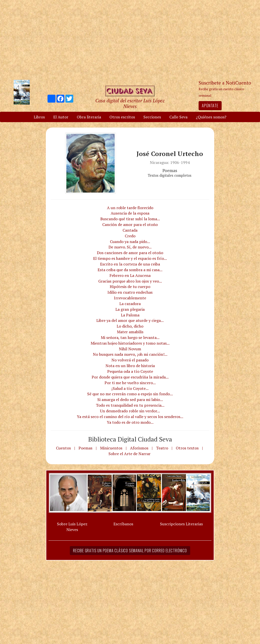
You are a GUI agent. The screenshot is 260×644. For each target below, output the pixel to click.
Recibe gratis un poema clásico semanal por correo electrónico (130, 551)
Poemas (85, 448)
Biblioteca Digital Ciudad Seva (130, 439)
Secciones (152, 117)
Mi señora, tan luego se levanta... (130, 337)
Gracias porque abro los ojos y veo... (130, 281)
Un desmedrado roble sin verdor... (130, 411)
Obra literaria (89, 117)
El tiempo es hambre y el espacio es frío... (130, 258)
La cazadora (130, 304)
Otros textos (187, 448)
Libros (39, 117)
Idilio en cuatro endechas (130, 292)
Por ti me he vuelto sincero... (130, 383)
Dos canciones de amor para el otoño (130, 253)
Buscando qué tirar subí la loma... (130, 219)
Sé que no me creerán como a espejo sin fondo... (130, 394)
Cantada (130, 230)
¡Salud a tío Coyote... (130, 388)
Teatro (162, 448)
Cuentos (63, 448)
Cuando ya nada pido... (130, 242)
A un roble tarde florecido (130, 208)
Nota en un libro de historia (130, 366)
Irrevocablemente (130, 298)
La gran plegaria (130, 309)
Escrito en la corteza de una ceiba (130, 264)
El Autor (61, 117)
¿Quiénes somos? (211, 117)
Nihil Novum (130, 349)
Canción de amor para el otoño (130, 224)
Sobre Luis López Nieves (72, 527)
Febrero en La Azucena (130, 275)
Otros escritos (122, 117)
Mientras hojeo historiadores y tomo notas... (130, 343)
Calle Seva (178, 117)
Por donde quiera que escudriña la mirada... (130, 377)
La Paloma (130, 315)
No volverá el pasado (130, 360)
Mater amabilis (130, 332)
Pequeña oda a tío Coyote (130, 371)
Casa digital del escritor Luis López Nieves (130, 103)
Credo (130, 236)
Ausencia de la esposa (130, 213)
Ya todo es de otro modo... (130, 422)
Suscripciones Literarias (181, 524)
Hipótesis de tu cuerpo (130, 287)
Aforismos (139, 448)
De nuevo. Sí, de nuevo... (130, 247)
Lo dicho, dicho (130, 326)
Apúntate (210, 106)
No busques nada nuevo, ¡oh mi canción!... (130, 354)
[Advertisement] (130, 40)
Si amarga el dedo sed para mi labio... (130, 400)
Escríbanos (123, 524)
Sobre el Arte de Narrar (130, 454)
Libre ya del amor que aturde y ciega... (130, 320)
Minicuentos (111, 448)
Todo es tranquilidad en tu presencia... (130, 405)
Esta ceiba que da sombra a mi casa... (130, 270)
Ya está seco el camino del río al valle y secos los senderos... (130, 417)
